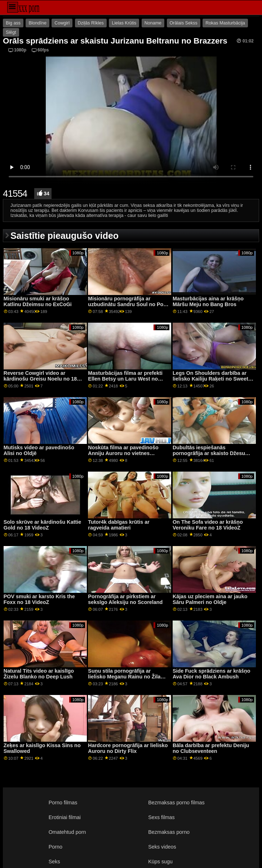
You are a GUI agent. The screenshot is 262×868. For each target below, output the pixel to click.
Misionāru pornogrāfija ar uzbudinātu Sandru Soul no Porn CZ (128, 305)
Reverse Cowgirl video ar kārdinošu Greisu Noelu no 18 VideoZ (40, 379)
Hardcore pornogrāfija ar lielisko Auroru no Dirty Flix (128, 748)
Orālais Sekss (184, 23)
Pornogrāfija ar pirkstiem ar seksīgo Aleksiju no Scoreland (125, 599)
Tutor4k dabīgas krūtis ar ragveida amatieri (119, 525)
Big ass (13, 23)
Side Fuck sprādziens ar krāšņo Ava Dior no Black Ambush (211, 674)
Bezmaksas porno (169, 832)
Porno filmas (63, 803)
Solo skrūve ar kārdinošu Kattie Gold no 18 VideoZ (42, 525)
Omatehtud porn (67, 832)
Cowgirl (62, 23)
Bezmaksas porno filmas (176, 803)
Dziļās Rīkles (91, 23)
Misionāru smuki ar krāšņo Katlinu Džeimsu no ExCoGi (38, 302)
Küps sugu (160, 862)
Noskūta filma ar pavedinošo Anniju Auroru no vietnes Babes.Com (123, 453)
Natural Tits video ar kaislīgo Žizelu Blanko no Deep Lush (39, 674)
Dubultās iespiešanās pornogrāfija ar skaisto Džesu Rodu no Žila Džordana (209, 453)
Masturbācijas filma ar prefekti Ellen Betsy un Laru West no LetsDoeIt (125, 379)
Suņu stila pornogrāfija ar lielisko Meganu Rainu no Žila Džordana (124, 677)
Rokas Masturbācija (225, 23)
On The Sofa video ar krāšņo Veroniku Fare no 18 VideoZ (208, 525)
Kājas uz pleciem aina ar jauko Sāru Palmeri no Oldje (210, 599)
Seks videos (162, 847)
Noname (153, 23)
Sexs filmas (161, 817)
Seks (54, 862)
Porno (55, 847)
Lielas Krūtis (124, 23)
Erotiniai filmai (65, 817)
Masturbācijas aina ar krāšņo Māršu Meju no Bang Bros (208, 302)
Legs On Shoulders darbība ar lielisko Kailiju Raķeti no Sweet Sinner (210, 379)
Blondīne (37, 23)
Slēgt (11, 32)
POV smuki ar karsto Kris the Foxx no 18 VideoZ (39, 599)
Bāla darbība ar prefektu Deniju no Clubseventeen (211, 748)
